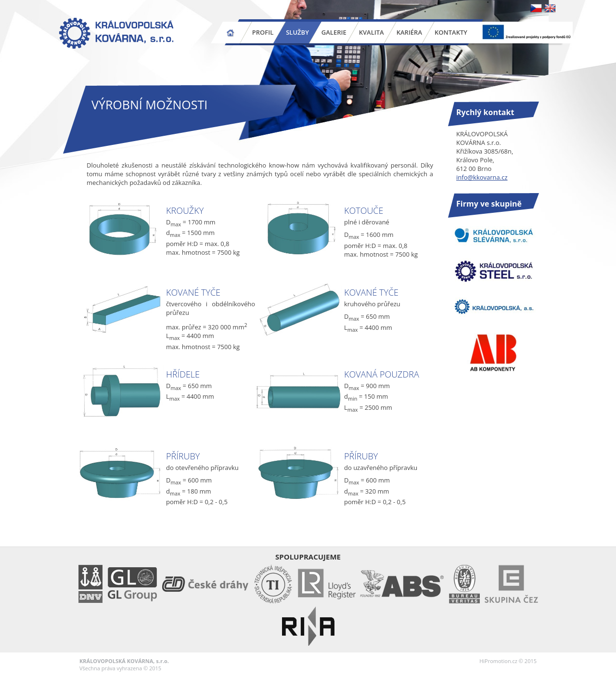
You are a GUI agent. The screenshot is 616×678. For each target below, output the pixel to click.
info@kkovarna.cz (482, 177)
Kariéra (409, 32)
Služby (297, 33)
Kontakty (451, 32)
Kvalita (372, 32)
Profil (263, 32)
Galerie (334, 32)
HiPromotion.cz (498, 661)
